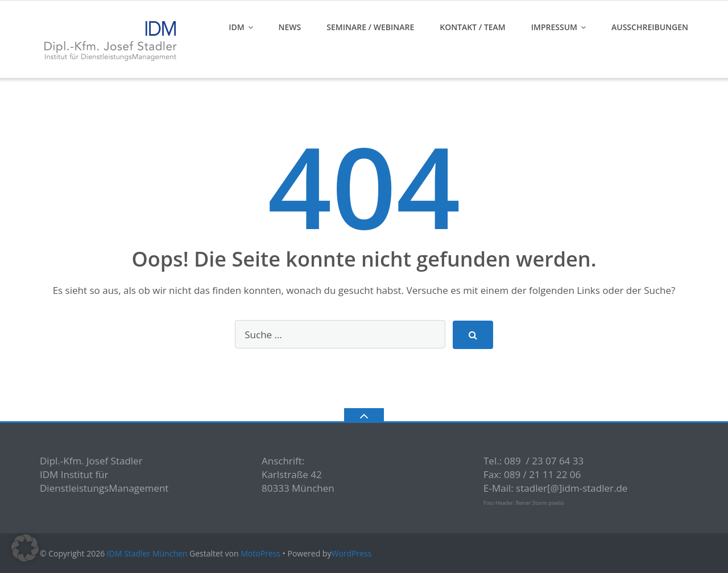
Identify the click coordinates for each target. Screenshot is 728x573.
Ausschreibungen (650, 27)
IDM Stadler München (147, 553)
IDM (236, 27)
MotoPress (260, 553)
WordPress (351, 553)
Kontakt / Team (473, 27)
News (290, 27)
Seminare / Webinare (370, 27)
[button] (25, 548)
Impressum (554, 27)
